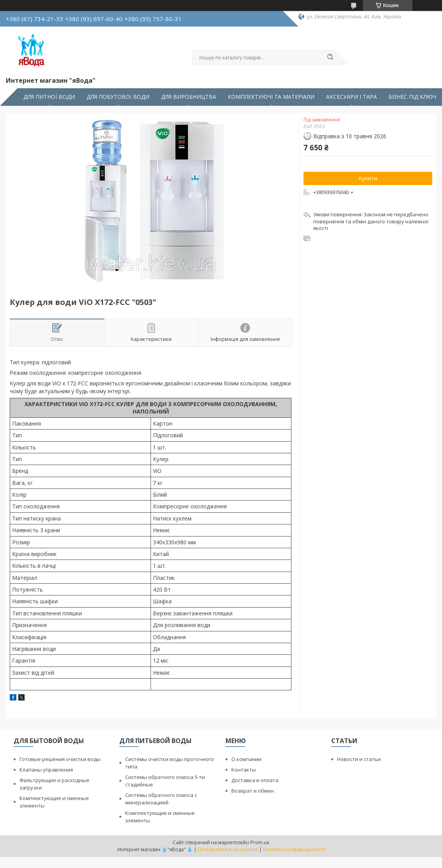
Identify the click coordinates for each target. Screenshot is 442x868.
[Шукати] (330, 57)
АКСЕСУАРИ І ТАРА (351, 97)
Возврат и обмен (253, 791)
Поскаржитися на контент (228, 849)
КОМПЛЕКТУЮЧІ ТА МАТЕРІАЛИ (271, 97)
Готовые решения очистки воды (60, 759)
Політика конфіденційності (294, 849)
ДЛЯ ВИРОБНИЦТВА (189, 97)
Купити (368, 178)
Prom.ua (260, 842)
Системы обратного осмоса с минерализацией (161, 799)
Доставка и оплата (255, 780)
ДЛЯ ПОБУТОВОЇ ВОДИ (118, 97)
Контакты (244, 770)
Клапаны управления (46, 770)
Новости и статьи (359, 759)
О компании (246, 759)
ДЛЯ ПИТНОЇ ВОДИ (49, 97)
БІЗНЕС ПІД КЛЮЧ (412, 97)
